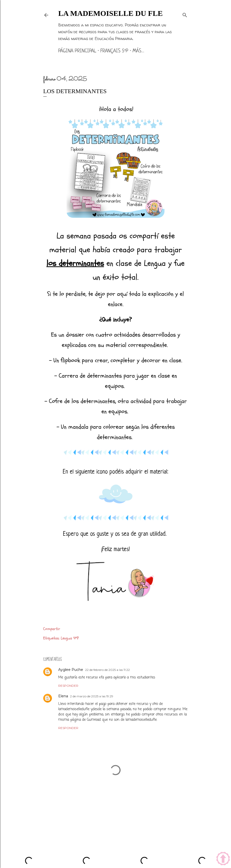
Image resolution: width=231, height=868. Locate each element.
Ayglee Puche (71, 670)
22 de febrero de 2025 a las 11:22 (107, 670)
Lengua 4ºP (70, 638)
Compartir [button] (52, 629)
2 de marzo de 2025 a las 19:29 (92, 696)
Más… (138, 51)
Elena (63, 696)
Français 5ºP (114, 51)
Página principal (77, 51)
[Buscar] (185, 14)
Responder (68, 686)
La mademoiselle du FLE (110, 13)
